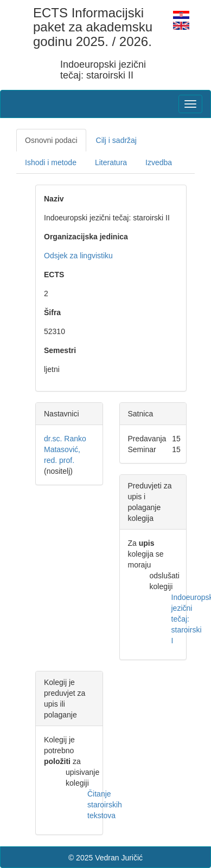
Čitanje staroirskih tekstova (105, 805)
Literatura (111, 162)
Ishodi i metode (51, 162)
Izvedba (159, 162)
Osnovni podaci (51, 140)
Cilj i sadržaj (116, 140)
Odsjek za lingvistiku (78, 256)
